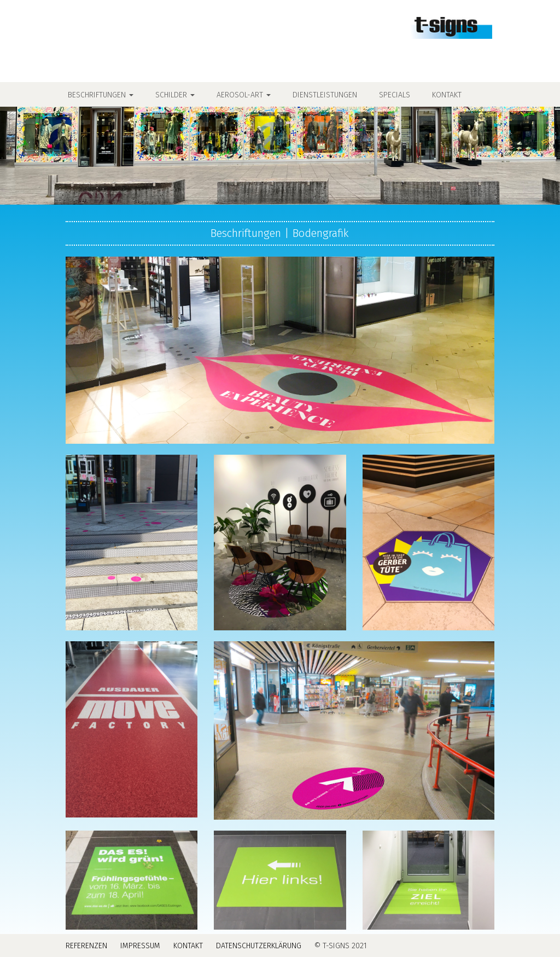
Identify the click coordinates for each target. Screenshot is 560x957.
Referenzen (86, 946)
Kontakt (447, 95)
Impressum (140, 946)
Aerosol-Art (244, 95)
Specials (395, 95)
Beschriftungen (101, 95)
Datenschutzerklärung (259, 946)
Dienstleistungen (325, 95)
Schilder (175, 95)
